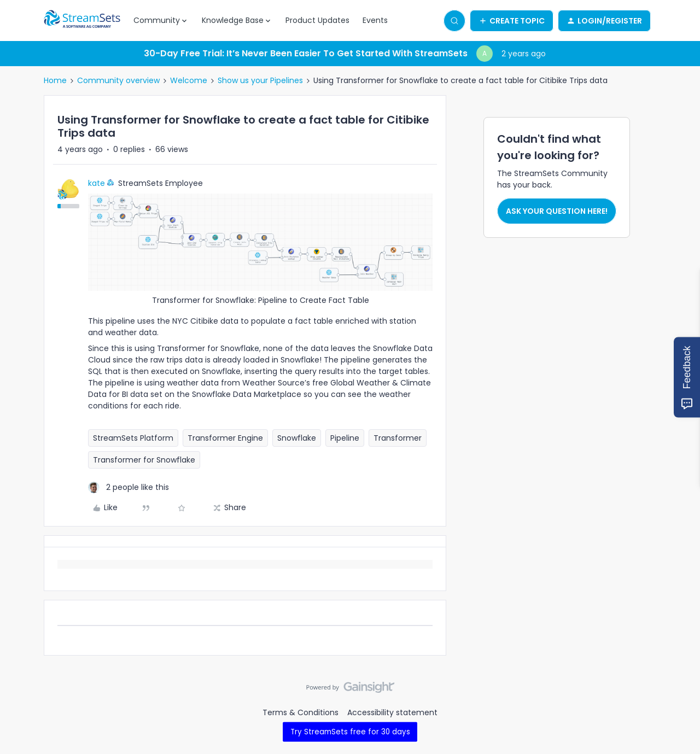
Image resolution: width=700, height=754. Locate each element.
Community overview (118, 80)
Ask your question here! (557, 211)
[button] (512, 21)
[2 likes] (129, 487)
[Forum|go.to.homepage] (82, 21)
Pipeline (345, 438)
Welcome (189, 80)
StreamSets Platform (133, 438)
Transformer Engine (225, 438)
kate (97, 183)
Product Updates (317, 20)
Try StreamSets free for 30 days (350, 732)
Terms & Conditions (301, 712)
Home (55, 80)
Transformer (398, 438)
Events (375, 20)
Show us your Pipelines (260, 80)
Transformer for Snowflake (144, 460)
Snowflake (297, 438)
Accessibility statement (392, 712)
